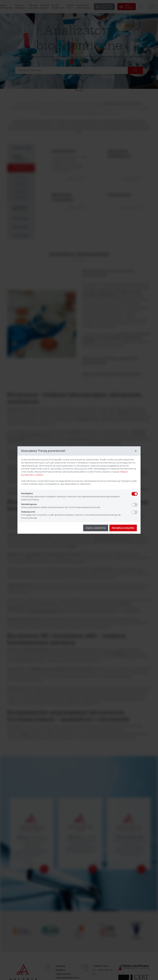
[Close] (136, 451)
